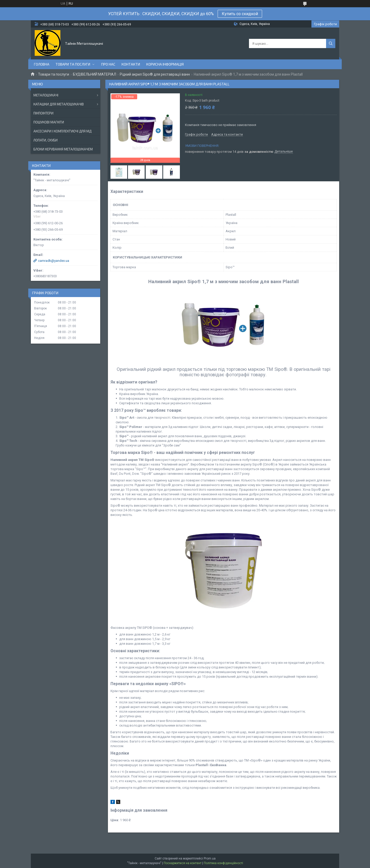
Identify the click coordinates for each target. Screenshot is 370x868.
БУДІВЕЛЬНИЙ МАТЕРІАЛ (95, 74)
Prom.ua (210, 858)
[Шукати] (331, 43)
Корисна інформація (165, 64)
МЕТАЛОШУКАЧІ (46, 95)
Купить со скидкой (240, 14)
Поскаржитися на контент (183, 863)
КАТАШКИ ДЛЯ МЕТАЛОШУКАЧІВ (59, 104)
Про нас (108, 64)
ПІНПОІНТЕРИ (43, 113)
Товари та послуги (73, 64)
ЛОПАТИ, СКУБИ (45, 140)
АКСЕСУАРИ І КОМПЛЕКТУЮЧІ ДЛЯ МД (62, 131)
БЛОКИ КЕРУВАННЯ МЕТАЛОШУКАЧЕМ (63, 149)
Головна (42, 64)
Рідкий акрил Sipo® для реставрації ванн (155, 74)
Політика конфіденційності (223, 863)
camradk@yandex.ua (54, 261)
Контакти (131, 64)
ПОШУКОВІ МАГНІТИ (49, 122)
